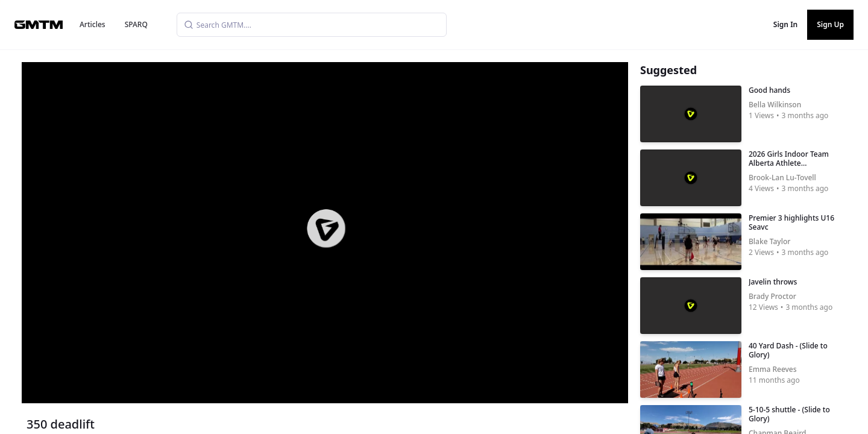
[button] (326, 228)
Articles (93, 24)
